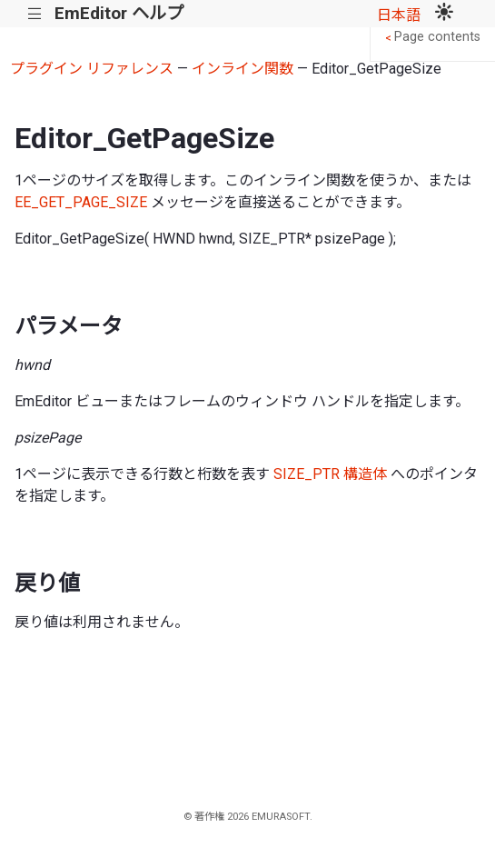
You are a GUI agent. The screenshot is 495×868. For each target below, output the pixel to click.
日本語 (399, 15)
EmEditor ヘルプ (119, 13)
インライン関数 (243, 69)
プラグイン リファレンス (92, 69)
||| (35, 14)
